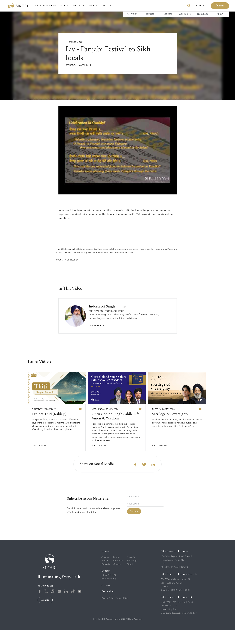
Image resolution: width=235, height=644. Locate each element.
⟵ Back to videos (75, 42)
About (220, 14)
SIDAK (113, 6)
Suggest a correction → (68, 260)
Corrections (108, 605)
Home (105, 565)
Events (93, 6)
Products (167, 14)
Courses (150, 14)
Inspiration (132, 14)
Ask (103, 6)
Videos (64, 6)
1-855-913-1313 (109, 589)
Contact (202, 6)
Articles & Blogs (45, 6)
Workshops (185, 14)
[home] (18, 6)
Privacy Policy (108, 612)
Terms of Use (122, 612)
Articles (105, 571)
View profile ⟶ (96, 339)
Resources (202, 14)
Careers (106, 599)
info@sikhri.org (109, 592)
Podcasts (78, 6)
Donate (220, 6)
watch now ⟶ (39, 459)
